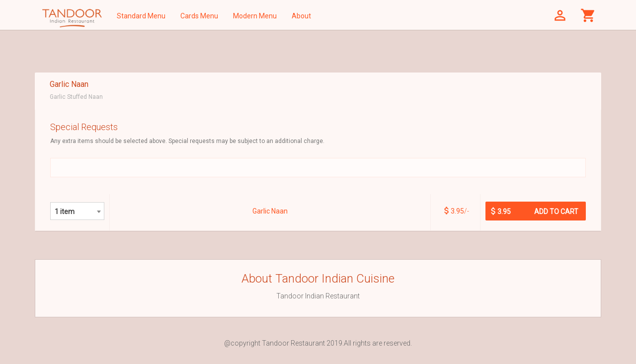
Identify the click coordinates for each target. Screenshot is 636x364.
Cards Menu (199, 16)
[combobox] (77, 211)
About (301, 16)
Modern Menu (255, 16)
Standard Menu (141, 16)
